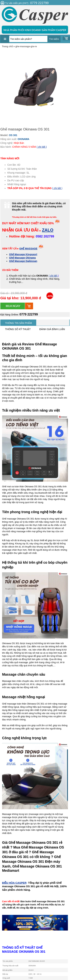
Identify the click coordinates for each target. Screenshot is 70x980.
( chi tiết (53, 276)
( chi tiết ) (42, 147)
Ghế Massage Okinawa (22, 258)
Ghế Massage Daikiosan (23, 261)
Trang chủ (7, 46)
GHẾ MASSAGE (28, 249)
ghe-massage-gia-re (26, 46)
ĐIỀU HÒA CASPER (14, 883)
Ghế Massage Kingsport (23, 254)
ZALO (48, 230)
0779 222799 (29, 314)
